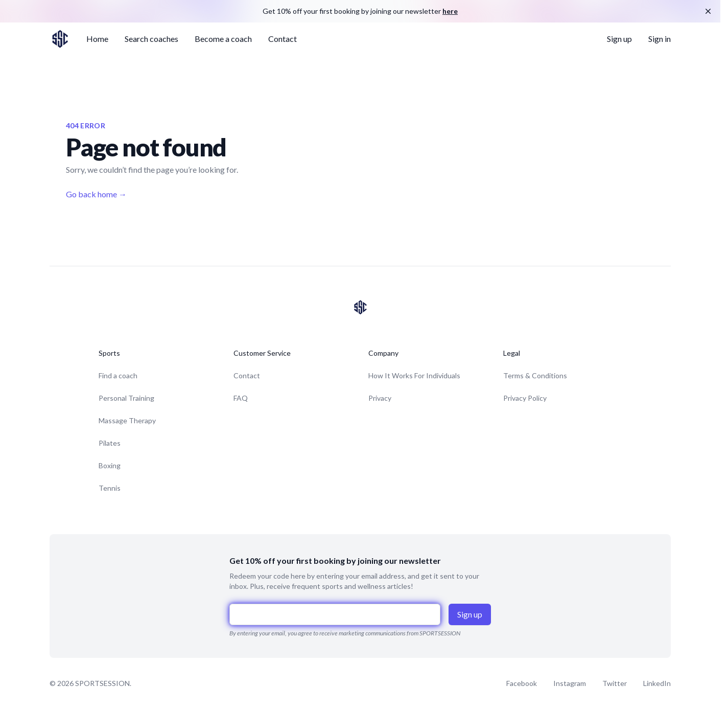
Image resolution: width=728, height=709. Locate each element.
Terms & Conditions (535, 375)
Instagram (570, 683)
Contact (283, 39)
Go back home (96, 194)
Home (97, 39)
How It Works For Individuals (414, 375)
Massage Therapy (127, 420)
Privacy (380, 398)
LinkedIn (657, 683)
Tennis (110, 488)
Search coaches (151, 39)
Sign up (619, 39)
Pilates (110, 443)
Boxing (110, 465)
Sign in (660, 39)
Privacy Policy (525, 398)
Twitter (615, 683)
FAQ (241, 398)
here (450, 11)
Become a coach (223, 39)
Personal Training (126, 398)
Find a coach (118, 375)
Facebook (522, 683)
